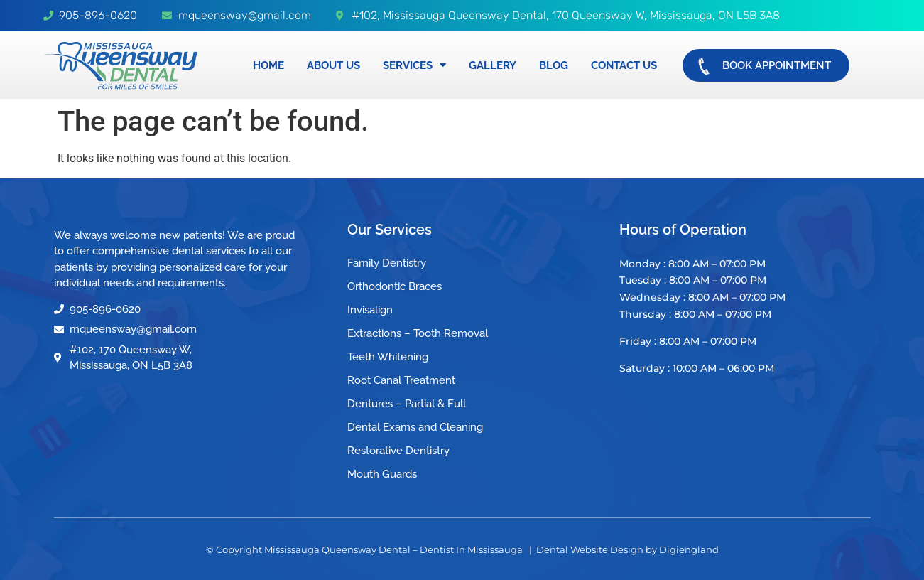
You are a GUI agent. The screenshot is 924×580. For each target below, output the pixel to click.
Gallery (493, 65)
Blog (554, 65)
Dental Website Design (590, 549)
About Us (333, 65)
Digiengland (689, 549)
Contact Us (624, 65)
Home (268, 65)
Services (414, 65)
